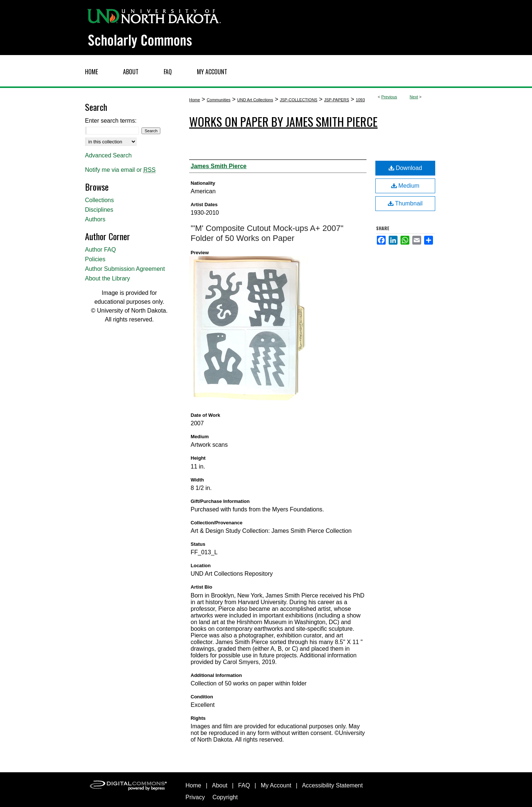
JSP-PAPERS (337, 100)
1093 (360, 100)
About (220, 785)
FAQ (244, 785)
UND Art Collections (255, 100)
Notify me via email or (120, 170)
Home (195, 100)
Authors (95, 219)
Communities (219, 100)
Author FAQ (100, 250)
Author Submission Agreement (125, 269)
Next (414, 97)
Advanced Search (108, 155)
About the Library (108, 278)
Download (405, 168)
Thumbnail (405, 203)
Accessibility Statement (332, 785)
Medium (405, 186)
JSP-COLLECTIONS (298, 100)
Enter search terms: (111, 121)
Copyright (225, 797)
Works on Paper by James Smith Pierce (283, 121)
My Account (276, 785)
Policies (95, 259)
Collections (99, 200)
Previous (389, 97)
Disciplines (99, 210)
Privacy (195, 797)
